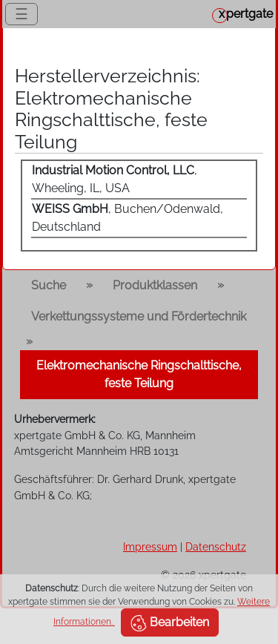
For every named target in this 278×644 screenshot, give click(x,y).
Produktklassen (155, 285)
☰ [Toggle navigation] (21, 14)
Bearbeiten (170, 623)
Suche (49, 285)
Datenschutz (216, 546)
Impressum (150, 546)
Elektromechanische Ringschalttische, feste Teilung (139, 374)
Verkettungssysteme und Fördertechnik (139, 316)
